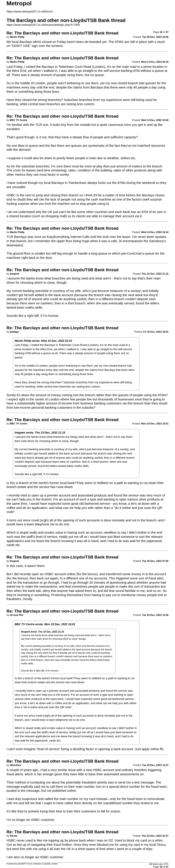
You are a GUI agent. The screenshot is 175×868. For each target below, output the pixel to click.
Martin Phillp (23, 341)
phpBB (21, 864)
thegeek (20, 433)
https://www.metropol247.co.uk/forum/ (30, 12)
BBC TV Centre (25, 624)
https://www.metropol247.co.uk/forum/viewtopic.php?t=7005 (43, 25)
